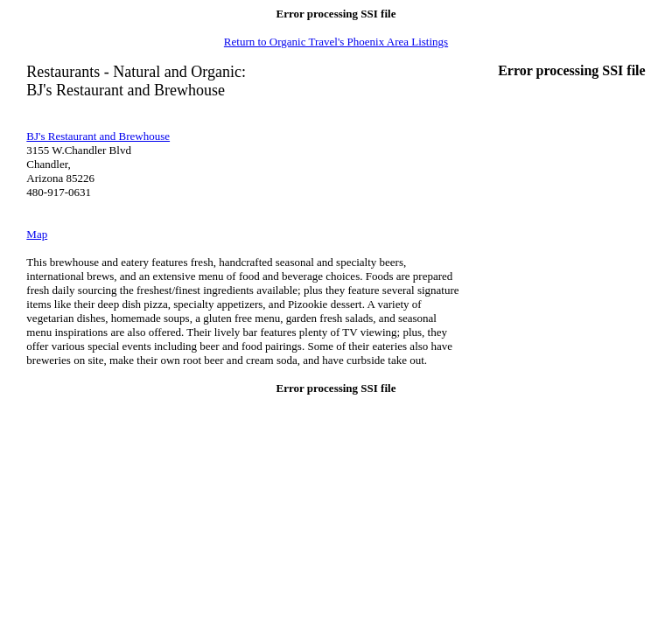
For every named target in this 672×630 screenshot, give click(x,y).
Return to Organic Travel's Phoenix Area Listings (336, 42)
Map (37, 234)
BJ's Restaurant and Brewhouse (98, 136)
